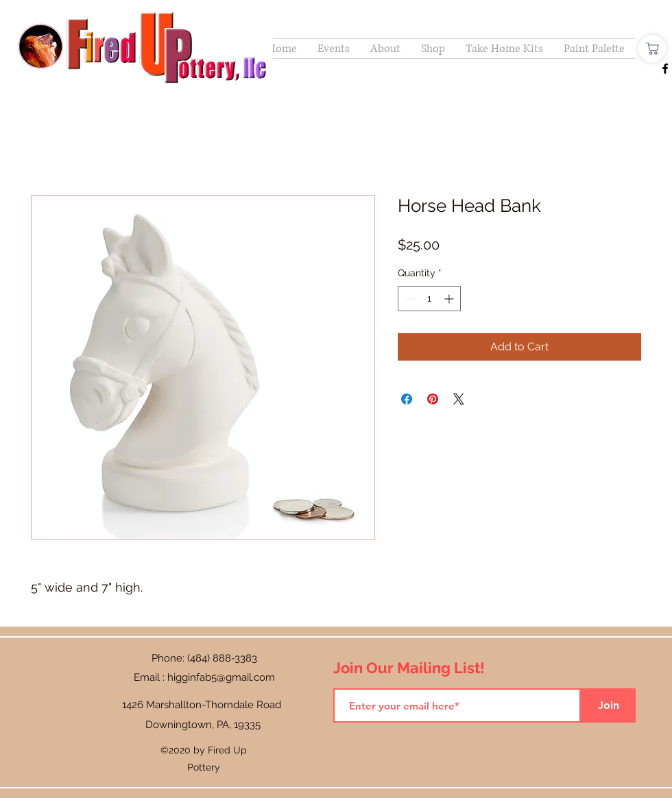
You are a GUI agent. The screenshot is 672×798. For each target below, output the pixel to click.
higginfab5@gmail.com (221, 677)
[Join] (608, 705)
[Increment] (450, 299)
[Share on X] (459, 399)
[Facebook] (665, 69)
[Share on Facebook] (407, 399)
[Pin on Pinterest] (433, 399)
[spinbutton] (429, 299)
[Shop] (652, 49)
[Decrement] (408, 299)
